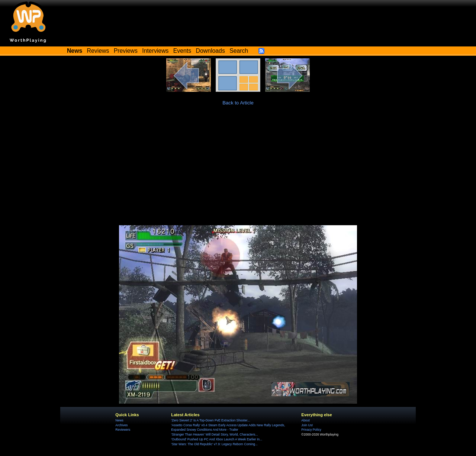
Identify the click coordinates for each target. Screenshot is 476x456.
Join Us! (307, 425)
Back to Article (238, 103)
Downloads (210, 51)
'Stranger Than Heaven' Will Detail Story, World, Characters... (214, 434)
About (305, 420)
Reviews (98, 51)
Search (239, 51)
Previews (126, 51)
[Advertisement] (238, 169)
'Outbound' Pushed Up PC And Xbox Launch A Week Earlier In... (217, 439)
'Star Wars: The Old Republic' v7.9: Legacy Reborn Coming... (214, 444)
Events (182, 51)
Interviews (155, 51)
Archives (121, 425)
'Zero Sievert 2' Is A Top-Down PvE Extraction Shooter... (210, 420)
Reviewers (123, 430)
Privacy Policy (311, 430)
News (119, 420)
